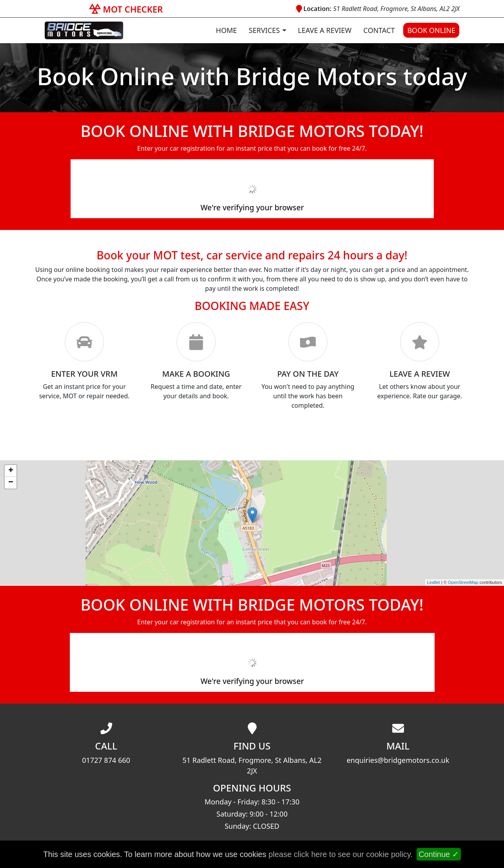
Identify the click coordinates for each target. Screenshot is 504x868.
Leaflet (434, 582)
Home (226, 30)
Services (264, 30)
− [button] (11, 483)
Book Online (431, 30)
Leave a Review (325, 30)
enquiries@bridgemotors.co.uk (398, 760)
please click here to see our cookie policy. (341, 854)
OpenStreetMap (463, 582)
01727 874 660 (106, 760)
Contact (379, 30)
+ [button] (11, 471)
